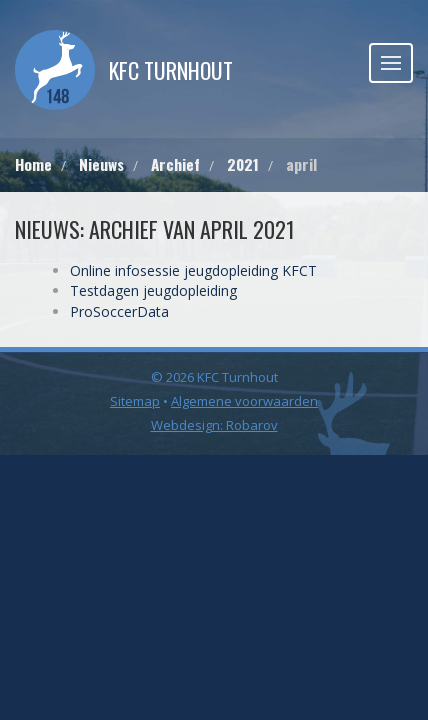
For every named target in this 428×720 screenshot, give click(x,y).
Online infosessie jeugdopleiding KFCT (193, 270)
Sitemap (135, 401)
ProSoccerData (119, 311)
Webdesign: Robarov (214, 425)
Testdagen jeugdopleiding (153, 290)
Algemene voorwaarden (244, 401)
